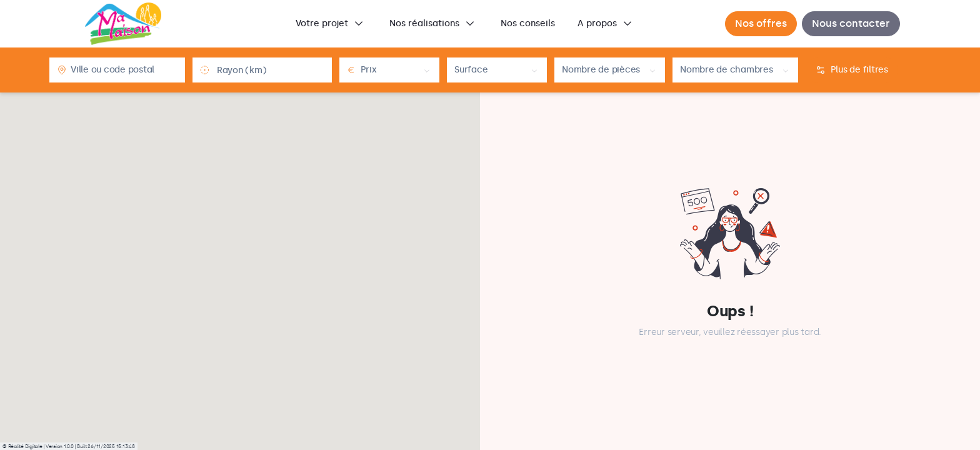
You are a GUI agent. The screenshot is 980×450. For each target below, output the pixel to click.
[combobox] (124, 70)
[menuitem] (331, 24)
